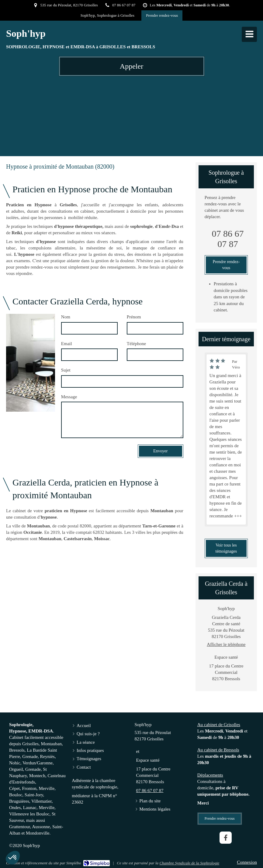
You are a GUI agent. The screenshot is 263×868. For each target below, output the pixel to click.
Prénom (134, 317)
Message (69, 397)
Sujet (66, 370)
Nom (66, 317)
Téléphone (136, 344)
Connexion (247, 862)
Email (67, 344)
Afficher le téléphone (226, 644)
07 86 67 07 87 (228, 239)
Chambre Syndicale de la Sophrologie (189, 863)
